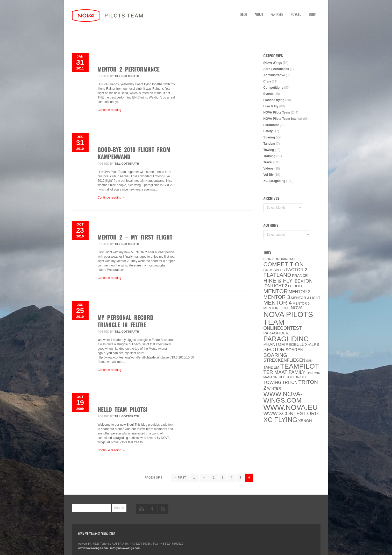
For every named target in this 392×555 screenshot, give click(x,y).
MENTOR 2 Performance (129, 69)
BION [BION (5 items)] (268, 259)
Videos (269, 168)
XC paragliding (275, 181)
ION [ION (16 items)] (308, 281)
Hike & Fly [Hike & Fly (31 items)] (278, 281)
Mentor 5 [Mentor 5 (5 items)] (301, 303)
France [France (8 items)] (300, 276)
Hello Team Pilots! (123, 409)
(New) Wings (273, 63)
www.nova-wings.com (93, 548)
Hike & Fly (271, 106)
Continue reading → (112, 110)
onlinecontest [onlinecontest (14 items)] (283, 328)
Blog (244, 14)
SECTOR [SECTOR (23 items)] (274, 349)
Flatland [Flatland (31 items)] (277, 275)
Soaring (269, 137)
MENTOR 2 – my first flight (135, 237)
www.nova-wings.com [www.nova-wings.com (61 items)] (283, 397)
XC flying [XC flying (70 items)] (280, 420)
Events (269, 94)
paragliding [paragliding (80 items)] (286, 339)
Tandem (269, 144)
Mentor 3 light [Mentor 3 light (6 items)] (306, 298)
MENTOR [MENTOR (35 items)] (276, 291)
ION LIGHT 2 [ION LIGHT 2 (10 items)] (275, 286)
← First (180, 477)
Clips (267, 81)
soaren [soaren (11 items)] (294, 350)
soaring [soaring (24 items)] (275, 355)
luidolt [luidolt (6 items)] (295, 286)
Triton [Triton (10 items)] (290, 382)
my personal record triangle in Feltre (126, 321)
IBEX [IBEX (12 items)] (298, 281)
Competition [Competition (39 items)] (284, 264)
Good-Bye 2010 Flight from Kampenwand (134, 153)
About (259, 14)
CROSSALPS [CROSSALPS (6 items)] (274, 270)
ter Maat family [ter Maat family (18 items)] (284, 372)
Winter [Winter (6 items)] (274, 388)
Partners (277, 14)
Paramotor (271, 125)
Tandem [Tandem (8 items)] (271, 367)
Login (313, 14)
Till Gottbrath (127, 76)
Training (270, 156)
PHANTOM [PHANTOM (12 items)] (274, 344)
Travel (268, 162)
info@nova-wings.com (125, 548)
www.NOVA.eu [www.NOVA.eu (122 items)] (291, 407)
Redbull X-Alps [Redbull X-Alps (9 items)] (302, 344)
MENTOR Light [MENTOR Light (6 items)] (277, 308)
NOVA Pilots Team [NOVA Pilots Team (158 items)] (288, 318)
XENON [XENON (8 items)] (305, 421)
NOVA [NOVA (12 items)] (297, 308)
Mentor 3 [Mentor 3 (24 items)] (277, 297)
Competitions (273, 88)
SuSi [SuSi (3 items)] (309, 361)
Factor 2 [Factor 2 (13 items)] (297, 270)
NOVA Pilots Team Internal (283, 119)
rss (163, 509)
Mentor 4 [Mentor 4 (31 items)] (278, 303)
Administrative (274, 75)
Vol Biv (269, 175)
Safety (268, 131)
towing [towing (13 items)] (273, 382)
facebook (152, 509)
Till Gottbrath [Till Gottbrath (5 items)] (292, 377)
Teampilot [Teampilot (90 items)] (300, 366)
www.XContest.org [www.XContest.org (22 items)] (291, 413)
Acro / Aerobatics (276, 69)
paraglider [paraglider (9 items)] (276, 333)
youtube (141, 509)
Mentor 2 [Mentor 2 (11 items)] (300, 292)
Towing (269, 150)
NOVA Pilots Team (277, 113)
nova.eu (296, 14)
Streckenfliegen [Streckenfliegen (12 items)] (284, 360)
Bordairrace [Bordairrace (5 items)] (284, 259)
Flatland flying (274, 100)
